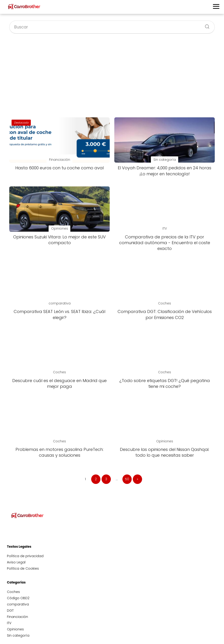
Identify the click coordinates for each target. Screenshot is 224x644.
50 (127, 479)
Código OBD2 (18, 598)
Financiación (17, 617)
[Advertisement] (112, 75)
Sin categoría (18, 635)
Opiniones (15, 629)
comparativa (18, 604)
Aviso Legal (16, 562)
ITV (9, 623)
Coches (13, 592)
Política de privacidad (25, 556)
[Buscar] (205, 25)
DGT (10, 611)
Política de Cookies (23, 568)
